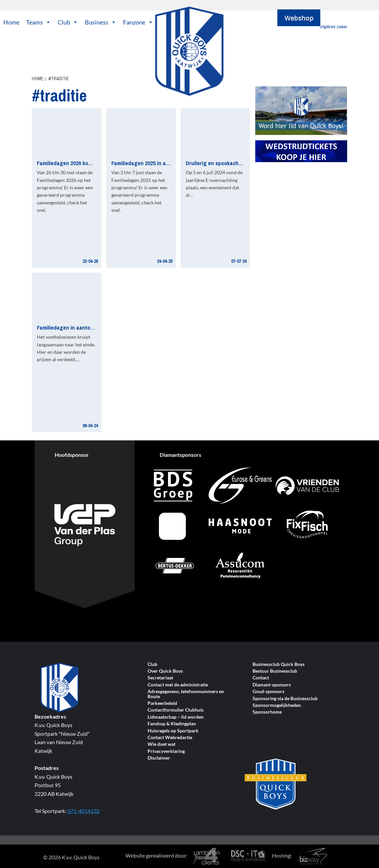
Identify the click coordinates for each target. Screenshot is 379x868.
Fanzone (138, 22)
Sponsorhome (267, 712)
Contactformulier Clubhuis (176, 710)
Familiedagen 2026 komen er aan (76, 163)
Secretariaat (160, 678)
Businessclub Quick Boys (279, 664)
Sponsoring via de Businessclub (285, 699)
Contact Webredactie (170, 738)
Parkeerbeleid (162, 703)
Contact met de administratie (178, 685)
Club (68, 22)
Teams (39, 22)
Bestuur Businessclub (275, 671)
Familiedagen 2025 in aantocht (148, 163)
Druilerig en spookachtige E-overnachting (236, 163)
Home (11, 22)
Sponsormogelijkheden (277, 705)
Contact (261, 678)
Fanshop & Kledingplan (172, 724)
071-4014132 (84, 811)
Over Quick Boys (165, 671)
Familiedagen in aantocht (67, 327)
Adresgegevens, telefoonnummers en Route (186, 694)
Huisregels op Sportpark (173, 731)
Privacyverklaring (166, 751)
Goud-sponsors (268, 692)
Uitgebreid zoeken (333, 27)
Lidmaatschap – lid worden (176, 717)
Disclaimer (159, 758)
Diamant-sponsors (272, 685)
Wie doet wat (161, 744)
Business (101, 22)
